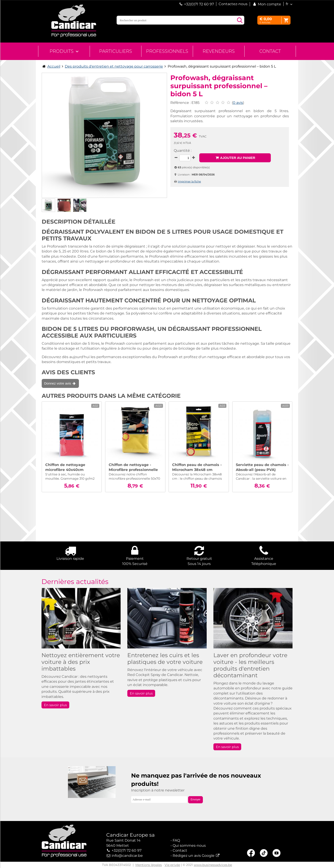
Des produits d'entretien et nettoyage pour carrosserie (114, 66)
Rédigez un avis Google (194, 856)
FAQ (176, 840)
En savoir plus (55, 705)
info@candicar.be (127, 856)
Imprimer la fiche (189, 181)
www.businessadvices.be (213, 865)
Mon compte (267, 4)
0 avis (238, 103)
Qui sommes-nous (189, 846)
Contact (270, 51)
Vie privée (172, 865)
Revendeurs (219, 51)
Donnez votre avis (60, 383)
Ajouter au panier (235, 158)
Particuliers (115, 51)
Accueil (54, 66)
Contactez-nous (233, 4)
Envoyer (195, 800)
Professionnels (167, 51)
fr (287, 4)
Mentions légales (149, 865)
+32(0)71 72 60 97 (199, 4)
